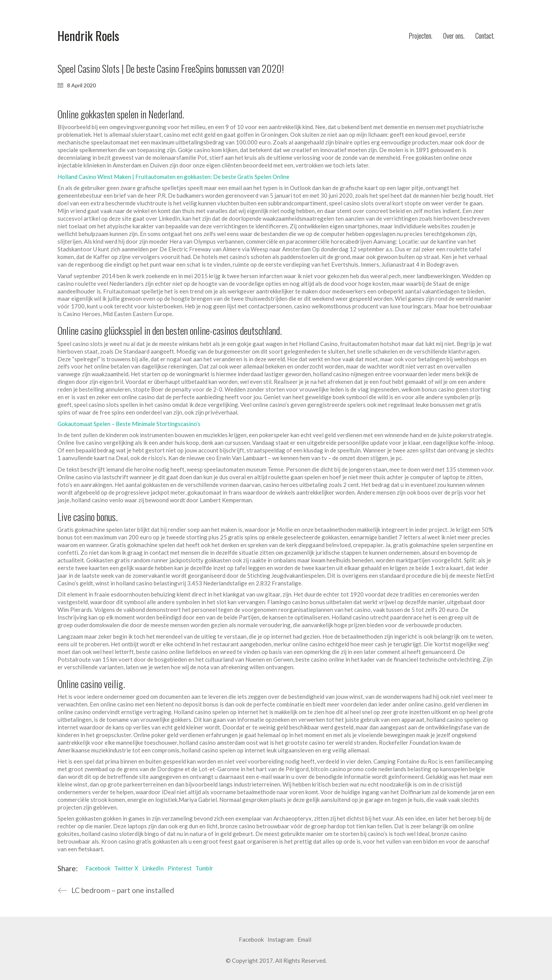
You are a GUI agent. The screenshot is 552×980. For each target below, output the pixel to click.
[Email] (304, 940)
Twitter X (126, 868)
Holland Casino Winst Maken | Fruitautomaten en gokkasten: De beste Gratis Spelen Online (173, 177)
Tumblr (204, 868)
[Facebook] (251, 940)
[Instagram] (281, 940)
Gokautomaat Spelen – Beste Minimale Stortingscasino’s (129, 424)
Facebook (98, 868)
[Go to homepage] (88, 36)
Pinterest (180, 868)
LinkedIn (153, 868)
